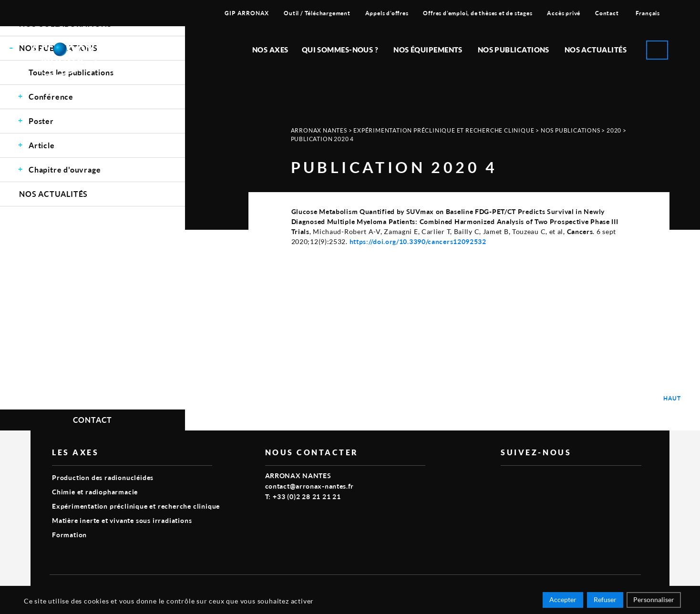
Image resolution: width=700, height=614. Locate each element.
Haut (672, 398)
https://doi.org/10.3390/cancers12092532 (418, 241)
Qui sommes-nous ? (340, 50)
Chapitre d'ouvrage (65, 169)
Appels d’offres (387, 13)
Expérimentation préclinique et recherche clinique (444, 130)
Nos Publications (571, 130)
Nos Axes (270, 50)
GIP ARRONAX (247, 13)
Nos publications (514, 50)
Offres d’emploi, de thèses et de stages (478, 13)
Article (42, 145)
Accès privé (564, 13)
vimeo (506, 481)
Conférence (51, 97)
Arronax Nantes (319, 130)
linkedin (528, 481)
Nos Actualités (596, 50)
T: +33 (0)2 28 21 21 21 (303, 496)
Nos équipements (428, 50)
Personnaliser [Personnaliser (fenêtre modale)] (654, 601)
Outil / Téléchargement (317, 13)
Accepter (563, 601)
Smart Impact (619, 588)
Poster (41, 121)
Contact (607, 13)
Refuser (605, 601)
